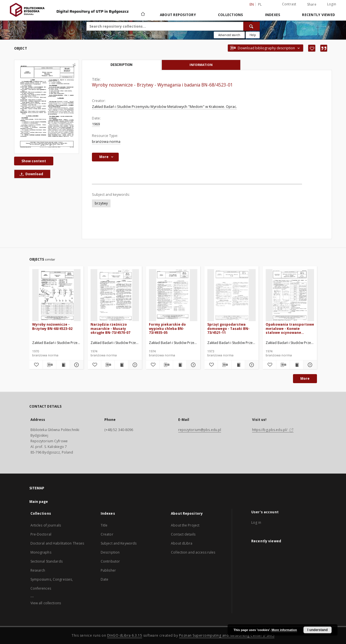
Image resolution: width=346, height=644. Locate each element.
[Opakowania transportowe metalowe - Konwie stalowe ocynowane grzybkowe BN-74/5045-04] (290, 295)
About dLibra (182, 543)
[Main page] (143, 15)
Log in (256, 522)
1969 (96, 124)
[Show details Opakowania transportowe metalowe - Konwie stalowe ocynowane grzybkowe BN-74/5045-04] (309, 365)
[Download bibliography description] (49, 365)
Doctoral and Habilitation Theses (57, 543)
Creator (107, 534)
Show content (34, 161)
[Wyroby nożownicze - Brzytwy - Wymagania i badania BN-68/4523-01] (47, 107)
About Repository (178, 15)
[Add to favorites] (312, 48)
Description (110, 552)
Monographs (41, 552)
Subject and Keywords (119, 543)
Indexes (273, 15)
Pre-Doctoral (41, 534)
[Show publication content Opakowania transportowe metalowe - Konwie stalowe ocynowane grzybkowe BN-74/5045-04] (297, 365)
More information (284, 630)
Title (104, 525)
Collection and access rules (193, 552)
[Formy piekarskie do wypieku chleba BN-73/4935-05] (173, 295)
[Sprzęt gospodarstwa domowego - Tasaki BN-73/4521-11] (232, 295)
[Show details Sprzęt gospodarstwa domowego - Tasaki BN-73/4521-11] (251, 365)
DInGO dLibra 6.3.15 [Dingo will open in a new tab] (125, 635)
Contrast (289, 4)
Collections (231, 15)
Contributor (110, 561)
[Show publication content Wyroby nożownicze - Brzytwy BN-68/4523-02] (63, 365)
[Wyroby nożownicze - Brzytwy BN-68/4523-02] (56, 295)
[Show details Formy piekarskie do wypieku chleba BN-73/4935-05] (192, 365)
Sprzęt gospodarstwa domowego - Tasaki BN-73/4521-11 (228, 328)
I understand (318, 630)
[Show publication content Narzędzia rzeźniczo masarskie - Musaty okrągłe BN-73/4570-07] (121, 365)
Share (312, 5)
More (305, 378)
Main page (39, 502)
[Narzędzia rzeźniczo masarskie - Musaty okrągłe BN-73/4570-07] (115, 295)
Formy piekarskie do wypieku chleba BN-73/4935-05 (167, 328)
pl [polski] (260, 4)
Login (332, 4)
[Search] (252, 26)
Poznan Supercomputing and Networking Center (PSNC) (227, 635)
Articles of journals (46, 525)
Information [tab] (201, 65)
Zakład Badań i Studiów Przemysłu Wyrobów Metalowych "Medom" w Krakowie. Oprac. (164, 107)
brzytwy (101, 203)
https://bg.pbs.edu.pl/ (273, 430)
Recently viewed (319, 15)
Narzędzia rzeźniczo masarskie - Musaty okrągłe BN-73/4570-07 (110, 328)
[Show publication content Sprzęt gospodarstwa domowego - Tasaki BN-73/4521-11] (238, 365)
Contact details (183, 534)
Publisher (108, 570)
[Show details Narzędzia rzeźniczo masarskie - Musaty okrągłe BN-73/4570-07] (134, 365)
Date (104, 579)
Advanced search (229, 35)
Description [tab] (121, 65)
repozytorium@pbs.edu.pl (200, 430)
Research (38, 570)
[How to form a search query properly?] (253, 35)
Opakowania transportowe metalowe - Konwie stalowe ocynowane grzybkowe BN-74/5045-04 (290, 328)
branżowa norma (106, 142)
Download (30, 174)
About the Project (185, 525)
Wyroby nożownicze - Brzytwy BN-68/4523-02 (52, 326)
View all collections (46, 603)
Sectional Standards (47, 561)
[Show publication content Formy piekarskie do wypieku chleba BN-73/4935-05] (180, 365)
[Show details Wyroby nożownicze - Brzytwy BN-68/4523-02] (76, 365)
